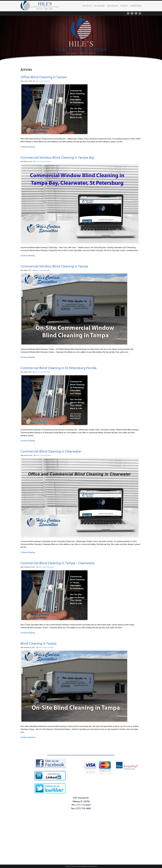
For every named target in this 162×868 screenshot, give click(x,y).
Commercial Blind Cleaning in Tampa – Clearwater (58, 563)
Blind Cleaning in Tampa (38, 643)
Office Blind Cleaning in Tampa (44, 77)
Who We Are (87, 6)
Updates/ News (136, 6)
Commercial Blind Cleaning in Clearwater (51, 451)
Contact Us (124, 6)
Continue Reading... (28, 147)
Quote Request (113, 6)
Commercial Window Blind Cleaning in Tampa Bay (57, 157)
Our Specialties (99, 6)
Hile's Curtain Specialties (43, 81)
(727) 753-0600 (83, 805)
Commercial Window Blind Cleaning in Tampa (54, 266)
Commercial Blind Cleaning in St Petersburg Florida (59, 368)
